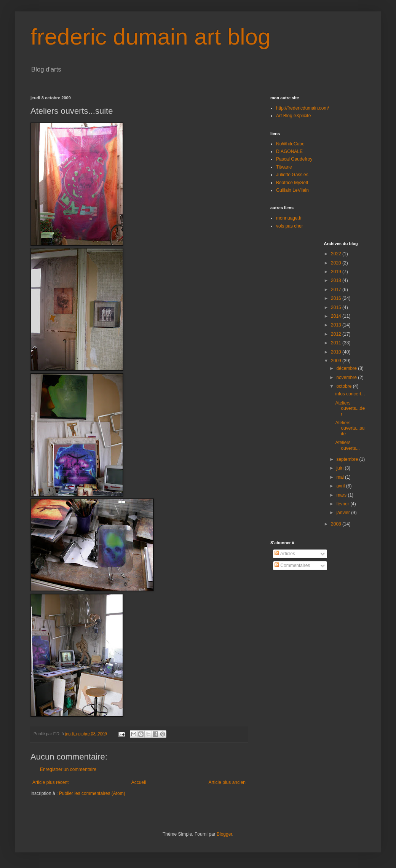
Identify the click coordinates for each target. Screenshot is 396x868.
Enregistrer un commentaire (68, 769)
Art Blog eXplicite (293, 116)
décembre (347, 368)
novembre (347, 377)
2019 (337, 272)
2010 (337, 352)
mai (341, 477)
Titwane (284, 167)
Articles (285, 554)
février (343, 504)
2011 (337, 343)
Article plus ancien (227, 782)
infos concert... (350, 394)
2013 (337, 325)
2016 (337, 298)
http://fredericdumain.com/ (303, 108)
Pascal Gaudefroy (294, 159)
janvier (344, 513)
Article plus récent (50, 782)
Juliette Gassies (292, 175)
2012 (337, 334)
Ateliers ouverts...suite (350, 428)
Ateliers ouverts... (347, 445)
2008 (337, 524)
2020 (337, 263)
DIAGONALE (289, 151)
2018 (337, 280)
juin (340, 468)
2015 (337, 307)
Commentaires (292, 565)
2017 (337, 290)
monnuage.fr (289, 218)
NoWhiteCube (290, 144)
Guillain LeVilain (292, 190)
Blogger (224, 834)
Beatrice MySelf (292, 183)
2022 (337, 254)
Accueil (139, 782)
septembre (348, 459)
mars (342, 495)
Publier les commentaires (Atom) (92, 793)
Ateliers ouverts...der (350, 409)
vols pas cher (290, 226)
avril (341, 486)
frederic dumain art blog (150, 37)
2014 (337, 316)
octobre (344, 386)
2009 (337, 361)
